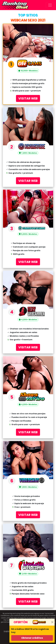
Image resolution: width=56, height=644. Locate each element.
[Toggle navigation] (50, 5)
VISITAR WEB (28, 98)
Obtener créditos (32, 638)
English (7, 631)
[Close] (52, 622)
